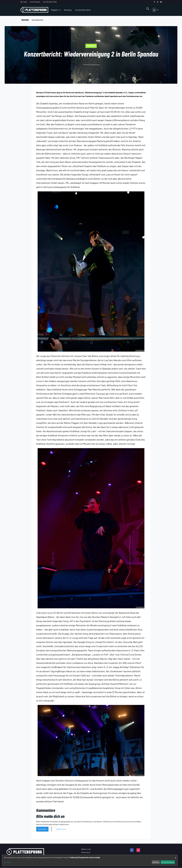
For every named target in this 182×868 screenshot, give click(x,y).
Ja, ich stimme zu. (168, 862)
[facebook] (154, 2)
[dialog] (90, 860)
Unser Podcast (35, 2)
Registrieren (61, 829)
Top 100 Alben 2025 (50, 2)
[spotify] (161, 2)
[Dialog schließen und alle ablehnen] (176, 857)
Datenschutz (86, 852)
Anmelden (42, 829)
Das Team (24, 2)
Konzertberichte (83, 10)
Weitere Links (86, 849)
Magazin (55, 10)
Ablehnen (156, 862)
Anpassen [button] (7, 862)
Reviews (68, 10)
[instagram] (158, 2)
